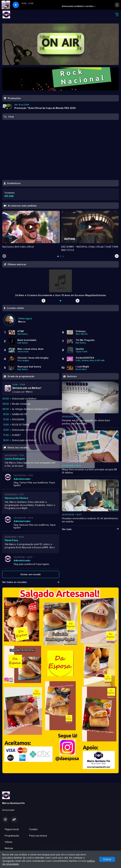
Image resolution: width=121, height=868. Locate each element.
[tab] (58, 256)
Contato (33, 829)
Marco (29, 392)
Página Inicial (12, 829)
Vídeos (9, 842)
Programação (12, 836)
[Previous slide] (4, 256)
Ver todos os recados (31, 582)
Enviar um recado (31, 574)
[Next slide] (117, 256)
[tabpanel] (31, 231)
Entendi (107, 859)
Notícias (9, 848)
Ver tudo (90, 529)
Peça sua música (38, 836)
